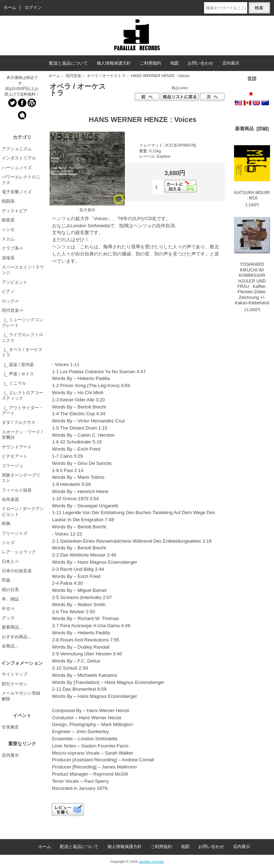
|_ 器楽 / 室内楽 (18, 365)
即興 (6, 524)
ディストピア (15, 211)
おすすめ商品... (16, 637)
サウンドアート (17, 447)
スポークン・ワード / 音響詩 (22, 435)
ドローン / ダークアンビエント (23, 511)
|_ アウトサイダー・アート (22, 410)
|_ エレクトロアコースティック (22, 395)
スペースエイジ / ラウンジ (23, 270)
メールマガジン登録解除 (21, 696)
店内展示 (231, 63)
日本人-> (10, 562)
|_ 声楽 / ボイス (18, 374)
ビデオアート (15, 456)
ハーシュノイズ (17, 168)
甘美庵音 (10, 727)
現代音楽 (73, 76)
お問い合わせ (201, 63)
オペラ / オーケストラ (106, 76)
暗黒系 (8, 220)
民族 (6, 580)
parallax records (151, 861)
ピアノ (8, 291)
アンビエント (15, 282)
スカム (8, 239)
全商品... (10, 646)
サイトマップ (15, 674)
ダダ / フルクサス (19, 422)
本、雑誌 (10, 599)
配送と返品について (68, 63)
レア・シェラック (19, 552)
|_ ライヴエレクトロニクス (22, 337)
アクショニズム (17, 149)
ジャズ (8, 543)
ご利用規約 (151, 63)
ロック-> (10, 301)
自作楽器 (10, 499)
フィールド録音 (17, 490)
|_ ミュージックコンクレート (22, 322)
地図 (174, 63)
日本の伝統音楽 (17, 571)
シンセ (8, 229)
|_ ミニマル (14, 383)
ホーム (10, 7)
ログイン (33, 7)
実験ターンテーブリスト (21, 478)
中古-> (8, 609)
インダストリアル (19, 158)
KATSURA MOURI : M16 (252, 173)
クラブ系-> (12, 248)
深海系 (8, 258)
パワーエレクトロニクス (21, 180)
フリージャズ (15, 533)
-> (12, 310)
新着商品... (12, 627)
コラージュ (12, 466)
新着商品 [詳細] (252, 129)
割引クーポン (15, 684)
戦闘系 (8, 201)
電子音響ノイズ (17, 192)
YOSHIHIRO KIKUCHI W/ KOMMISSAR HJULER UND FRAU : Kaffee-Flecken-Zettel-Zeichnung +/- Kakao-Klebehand (252, 261)
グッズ (8, 618)
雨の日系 (10, 590)
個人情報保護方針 (114, 63)
